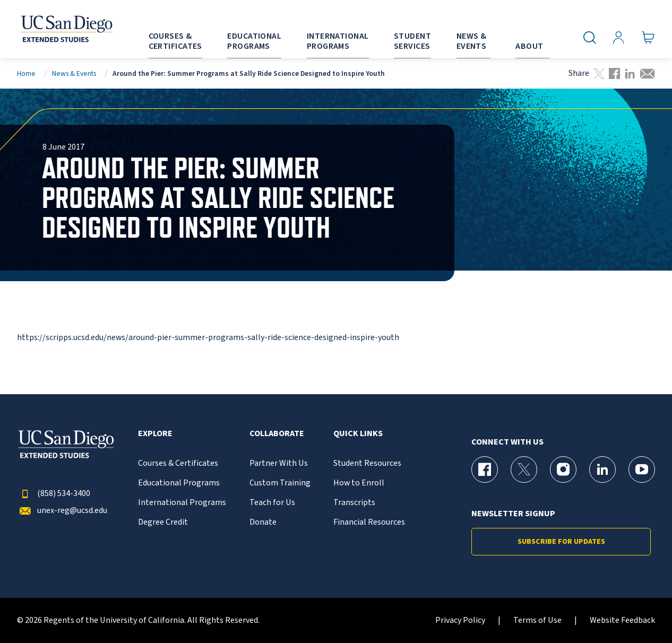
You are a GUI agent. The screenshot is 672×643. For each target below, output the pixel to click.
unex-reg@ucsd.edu (62, 511)
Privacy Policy (460, 620)
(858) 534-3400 (54, 494)
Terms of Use (537, 620)
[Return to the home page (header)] (66, 29)
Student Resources (367, 463)
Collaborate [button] (277, 434)
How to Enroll (359, 483)
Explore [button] (155, 434)
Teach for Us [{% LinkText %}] (272, 503)
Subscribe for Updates (561, 542)
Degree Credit (163, 522)
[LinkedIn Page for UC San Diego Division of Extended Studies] (602, 470)
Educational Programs (179, 483)
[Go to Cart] (648, 37)
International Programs (182, 503)
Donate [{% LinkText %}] (263, 522)
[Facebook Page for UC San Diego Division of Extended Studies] (485, 470)
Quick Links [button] (358, 434)
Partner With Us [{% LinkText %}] (279, 463)
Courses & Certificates (178, 463)
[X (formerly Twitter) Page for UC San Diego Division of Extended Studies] (524, 470)
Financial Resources (369, 522)
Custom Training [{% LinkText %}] (280, 483)
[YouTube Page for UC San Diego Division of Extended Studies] (642, 470)
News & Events (74, 73)
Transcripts (354, 503)
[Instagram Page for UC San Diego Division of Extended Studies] (563, 470)
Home (26, 73)
